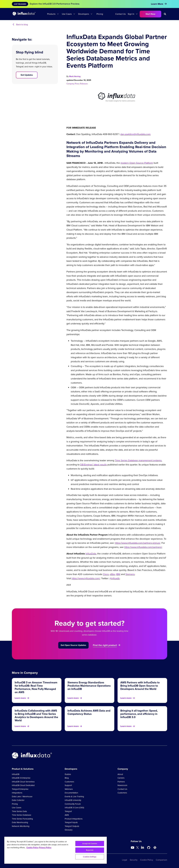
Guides (68, 774)
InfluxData (91, 554)
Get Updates (27, 75)
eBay (112, 574)
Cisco (106, 574)
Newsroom (122, 785)
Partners (121, 782)
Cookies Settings (90, 857)
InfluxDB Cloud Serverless (23, 782)
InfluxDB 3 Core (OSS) (74, 808)
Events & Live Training (74, 797)
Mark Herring (75, 76)
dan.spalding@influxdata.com (135, 134)
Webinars (69, 789)
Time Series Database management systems (138, 460)
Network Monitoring (21, 826)
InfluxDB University (73, 800)
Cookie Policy (147, 860)
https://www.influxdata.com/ (86, 578)
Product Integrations (74, 819)
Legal (125, 860)
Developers (84, 14)
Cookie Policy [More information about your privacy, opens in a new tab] (32, 847)
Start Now (150, 14)
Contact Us (120, 14)
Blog (67, 778)
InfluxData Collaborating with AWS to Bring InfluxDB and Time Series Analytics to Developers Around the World (36, 715)
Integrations (17, 793)
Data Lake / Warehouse (22, 797)
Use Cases (67, 14)
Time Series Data (19, 811)
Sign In (131, 14)
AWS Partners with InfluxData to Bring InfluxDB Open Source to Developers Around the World (140, 686)
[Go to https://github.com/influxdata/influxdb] (149, 848)
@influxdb (115, 578)
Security (134, 860)
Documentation (71, 793)
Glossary (69, 830)
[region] (56, 850)
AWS (67, 815)
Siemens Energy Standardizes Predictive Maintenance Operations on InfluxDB (89, 686)
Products (51, 14)
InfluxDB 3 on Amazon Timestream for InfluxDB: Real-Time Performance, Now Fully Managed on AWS (36, 687)
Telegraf (68, 811)
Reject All (90, 850)
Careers (121, 778)
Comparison (161, 860)
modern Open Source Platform (137, 163)
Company (71, 84)
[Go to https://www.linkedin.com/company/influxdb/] (142, 847)
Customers (69, 782)
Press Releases (81, 84)
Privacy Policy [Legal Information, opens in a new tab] (45, 847)
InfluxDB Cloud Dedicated (23, 785)
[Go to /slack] (155, 848)
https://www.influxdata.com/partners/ (143, 547)
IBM (118, 574)
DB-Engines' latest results (93, 465)
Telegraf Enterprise (20, 789)
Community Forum (73, 804)
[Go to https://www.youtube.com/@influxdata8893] (133, 848)
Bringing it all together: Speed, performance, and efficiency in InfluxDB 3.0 (139, 714)
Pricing (100, 14)
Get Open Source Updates (73, 645)
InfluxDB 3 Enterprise (21, 778)
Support (68, 785)
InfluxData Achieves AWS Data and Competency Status (89, 712)
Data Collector (18, 800)
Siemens (130, 574)
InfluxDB (16, 774)
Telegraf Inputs (71, 822)
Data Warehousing (20, 822)
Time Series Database (21, 815)
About (120, 774)
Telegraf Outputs (72, 826)
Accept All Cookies (90, 844)
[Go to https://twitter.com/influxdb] (137, 848)
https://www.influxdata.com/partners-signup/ (138, 543)
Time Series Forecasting (22, 819)
